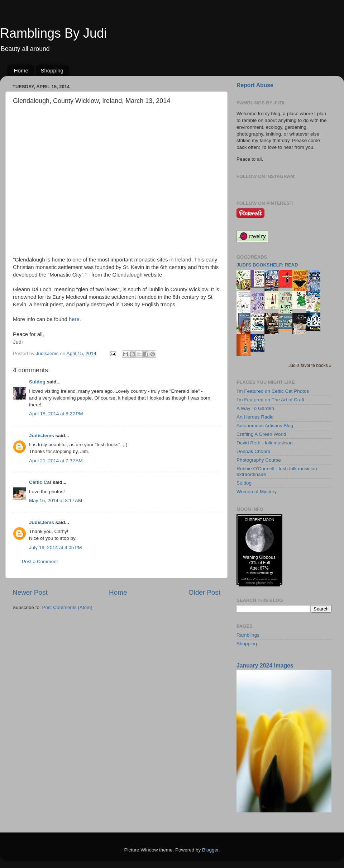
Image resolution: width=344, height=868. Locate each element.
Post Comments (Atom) (67, 607)
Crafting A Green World (261, 434)
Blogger (210, 850)
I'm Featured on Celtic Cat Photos (273, 391)
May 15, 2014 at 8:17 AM (56, 501)
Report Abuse (255, 85)
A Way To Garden (255, 408)
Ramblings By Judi (53, 33)
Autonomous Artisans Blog (265, 426)
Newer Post (30, 592)
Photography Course (259, 460)
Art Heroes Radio (255, 417)
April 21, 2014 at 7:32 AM (56, 461)
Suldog (37, 382)
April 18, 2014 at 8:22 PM (56, 414)
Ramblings (248, 635)
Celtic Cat (40, 482)
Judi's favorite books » (310, 365)
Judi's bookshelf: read (267, 265)
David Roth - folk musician (265, 443)
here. (75, 319)
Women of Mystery (257, 492)
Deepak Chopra (254, 451)
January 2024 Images (265, 666)
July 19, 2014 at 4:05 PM (55, 548)
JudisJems (42, 436)
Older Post (204, 592)
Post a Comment (40, 562)
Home (21, 70)
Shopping (52, 70)
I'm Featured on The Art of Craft (270, 400)
